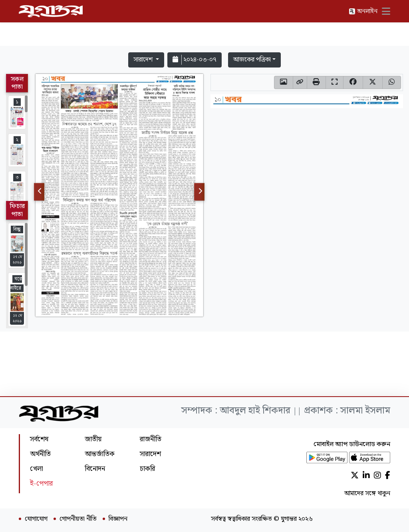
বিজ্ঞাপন (118, 519)
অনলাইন (363, 11)
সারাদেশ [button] (144, 60)
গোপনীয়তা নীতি (78, 519)
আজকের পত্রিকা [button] (252, 60)
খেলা (37, 469)
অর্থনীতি (40, 454)
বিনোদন (95, 469)
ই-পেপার (41, 483)
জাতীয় (93, 439)
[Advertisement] (204, 25)
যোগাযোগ (36, 519)
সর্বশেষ (39, 439)
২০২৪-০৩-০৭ (195, 60)
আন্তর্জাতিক (100, 454)
